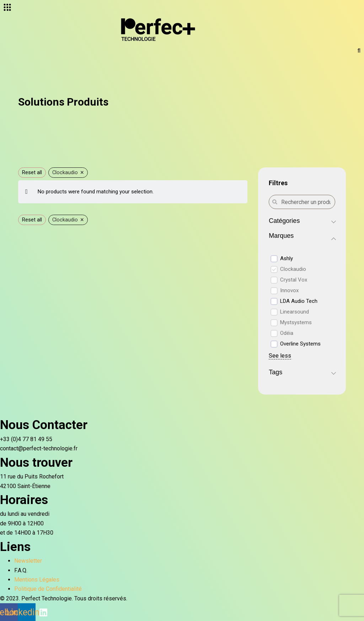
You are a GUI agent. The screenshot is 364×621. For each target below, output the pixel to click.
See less (280, 356)
